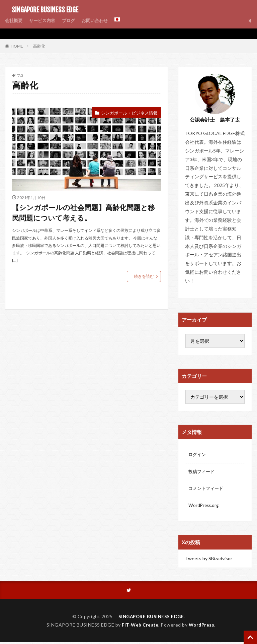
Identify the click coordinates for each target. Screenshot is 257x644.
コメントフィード (207, 490)
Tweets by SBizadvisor (209, 560)
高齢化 (39, 46)
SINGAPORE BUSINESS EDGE (42, 10)
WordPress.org (204, 507)
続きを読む (144, 279)
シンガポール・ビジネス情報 (127, 113)
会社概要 (14, 21)
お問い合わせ (100, 21)
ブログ (72, 21)
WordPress (203, 626)
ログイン (198, 455)
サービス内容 (45, 21)
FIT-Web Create (139, 626)
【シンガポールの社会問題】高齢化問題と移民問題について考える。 (85, 214)
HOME (17, 46)
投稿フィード (202, 472)
